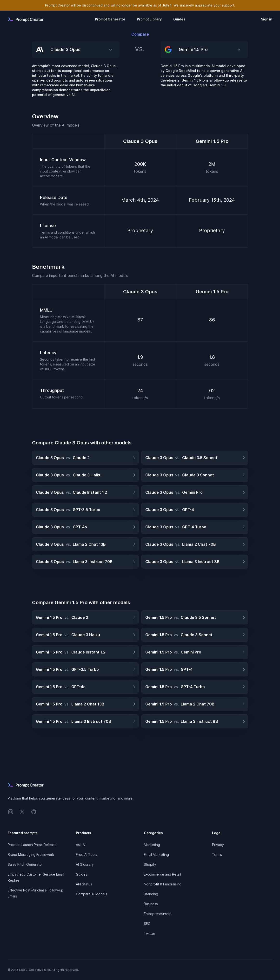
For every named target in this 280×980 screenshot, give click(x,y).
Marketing (152, 845)
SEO (147, 924)
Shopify (150, 864)
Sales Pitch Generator (25, 864)
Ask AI (81, 845)
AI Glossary (85, 864)
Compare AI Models (92, 894)
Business (151, 904)
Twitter (150, 933)
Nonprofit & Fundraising (163, 884)
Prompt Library (149, 19)
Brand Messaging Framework (31, 855)
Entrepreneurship (158, 914)
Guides (179, 19)
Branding (151, 894)
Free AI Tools (87, 855)
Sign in (267, 19)
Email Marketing (156, 855)
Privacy (218, 845)
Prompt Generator (110, 19)
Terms (217, 855)
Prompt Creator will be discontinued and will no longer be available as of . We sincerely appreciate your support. (140, 5)
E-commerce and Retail (162, 874)
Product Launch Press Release (32, 845)
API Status (84, 884)
